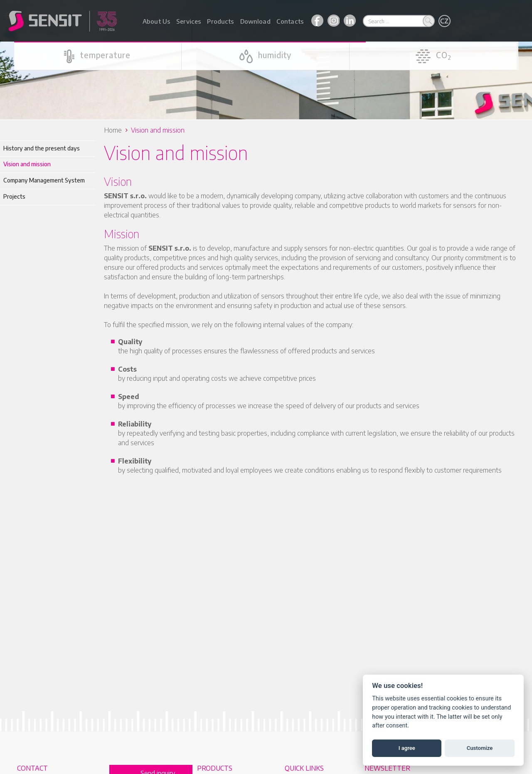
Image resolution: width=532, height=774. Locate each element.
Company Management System (44, 179)
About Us (156, 21)
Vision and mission (27, 163)
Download (255, 21)
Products (220, 21)
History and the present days (42, 147)
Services (189, 21)
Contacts (290, 21)
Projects (14, 195)
